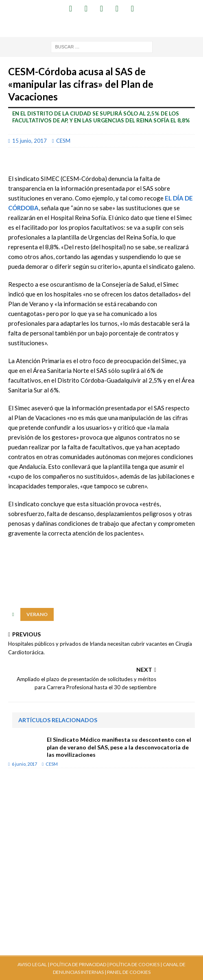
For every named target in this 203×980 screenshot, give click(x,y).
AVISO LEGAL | (33, 964)
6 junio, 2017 (24, 764)
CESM (63, 141)
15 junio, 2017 (29, 141)
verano (37, 614)
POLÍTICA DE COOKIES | (136, 964)
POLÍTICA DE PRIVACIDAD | (79, 964)
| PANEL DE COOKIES (127, 972)
